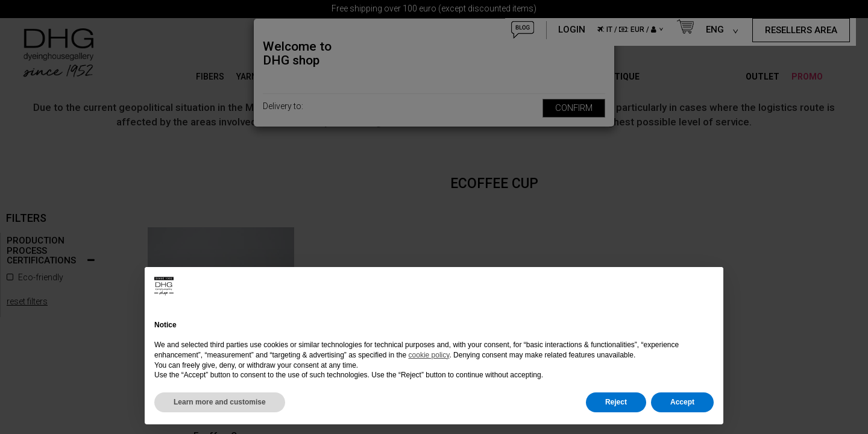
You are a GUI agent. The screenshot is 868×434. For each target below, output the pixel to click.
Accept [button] (682, 402)
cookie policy (429, 355)
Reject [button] (616, 402)
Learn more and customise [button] (220, 402)
